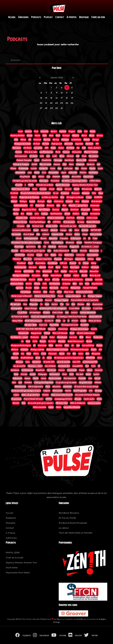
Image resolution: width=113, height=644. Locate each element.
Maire (77, 234)
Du (39, 247)
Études (85, 214)
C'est (44, 354)
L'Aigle (89, 197)
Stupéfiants (25, 177)
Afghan (76, 275)
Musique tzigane (95, 296)
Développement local (70, 325)
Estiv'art (98, 189)
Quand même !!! (95, 317)
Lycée (100, 168)
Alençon (57, 164)
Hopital (68, 391)
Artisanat (66, 284)
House (37, 136)
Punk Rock (70, 218)
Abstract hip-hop (20, 222)
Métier (41, 177)
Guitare (46, 313)
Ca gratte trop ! (86, 382)
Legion (32, 201)
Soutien (31, 255)
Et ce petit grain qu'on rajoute (33, 251)
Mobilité (66, 177)
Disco (71, 164)
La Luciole (38, 148)
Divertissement (70, 378)
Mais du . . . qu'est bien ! (78, 206)
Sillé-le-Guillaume (78, 403)
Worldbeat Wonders (69, 513)
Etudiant (45, 230)
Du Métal (70, 148)
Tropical (73, 263)
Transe (86, 263)
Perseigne (75, 193)
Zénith (36, 378)
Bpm (75, 284)
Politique (23, 201)
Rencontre (94, 271)
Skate (88, 337)
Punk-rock (43, 325)
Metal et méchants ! (56, 218)
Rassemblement (93, 222)
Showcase (70, 243)
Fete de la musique (21, 164)
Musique (65, 140)
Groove (18, 271)
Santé (77, 189)
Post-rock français (60, 333)
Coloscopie (95, 206)
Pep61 (49, 201)
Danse (60, 189)
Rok (73, 304)
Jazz (30, 173)
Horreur (68, 189)
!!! (99, 366)
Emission (86, 193)
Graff (51, 267)
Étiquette (34, 304)
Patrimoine (63, 247)
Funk (45, 136)
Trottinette (98, 337)
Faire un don (98, 17)
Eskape (27, 378)
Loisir (55, 156)
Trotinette (35, 337)
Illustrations (97, 304)
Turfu (35, 341)
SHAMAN (56, 177)
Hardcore (91, 164)
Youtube (82, 378)
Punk (80, 131)
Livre (37, 214)
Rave (101, 193)
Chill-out (63, 263)
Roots (30, 136)
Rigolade (58, 259)
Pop (78, 148)
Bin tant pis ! (16, 304)
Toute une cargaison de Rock (43, 317)
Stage (85, 234)
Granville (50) (49, 362)
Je (64, 321)
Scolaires (65, 193)
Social (52, 189)
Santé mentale (55, 378)
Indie (42, 156)
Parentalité (76, 177)
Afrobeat (95, 267)
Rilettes (81, 304)
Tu (41, 304)
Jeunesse (93, 160)
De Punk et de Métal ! (20, 317)
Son (49, 251)
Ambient (85, 267)
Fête (94, 193)
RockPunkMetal (27, 358)
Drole (99, 399)
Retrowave (75, 267)
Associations (56, 275)
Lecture (74, 313)
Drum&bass (53, 263)
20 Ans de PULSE (67, 518)
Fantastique (26, 292)
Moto (65, 374)
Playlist (48, 17)
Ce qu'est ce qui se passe (66, 382)
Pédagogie (42, 374)
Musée (74, 251)
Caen (28, 362)
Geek (84, 156)
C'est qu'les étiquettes (44, 382)
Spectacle (54, 288)
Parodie (29, 288)
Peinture (15, 358)
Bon (87, 354)
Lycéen (96, 374)
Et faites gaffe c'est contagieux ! (53, 308)
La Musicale (76, 140)
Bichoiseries (87, 189)
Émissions (23, 17)
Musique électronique (79, 329)
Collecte (89, 280)
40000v (49, 399)
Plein (67, 345)
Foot (71, 374)
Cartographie (16, 308)
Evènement (17, 378)
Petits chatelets (40, 407)
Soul (58, 136)
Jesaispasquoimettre (63, 399)
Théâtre (76, 214)
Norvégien (36, 275)
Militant (98, 382)
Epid (81, 284)
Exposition (36, 362)
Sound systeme (21, 300)
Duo (60, 255)
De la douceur (69, 222)
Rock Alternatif (36, 300)
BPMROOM (90, 358)
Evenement (47, 271)
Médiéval (37, 292)
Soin (87, 284)
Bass (51, 136)
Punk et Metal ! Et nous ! (33, 399)
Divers (84, 136)
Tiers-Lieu (17, 148)
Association (20, 173)
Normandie (16, 234)
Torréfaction (55, 284)
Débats (87, 140)
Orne (44, 173)
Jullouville (73, 173)
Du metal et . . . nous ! (90, 247)
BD (49, 222)
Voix (46, 255)
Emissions (15, 370)
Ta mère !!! (49, 321)
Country (43, 189)
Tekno (77, 230)
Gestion (67, 275)
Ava (67, 313)
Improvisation (93, 255)
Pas (74, 354)
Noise (35, 189)
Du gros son (16, 399)
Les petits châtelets (72, 407)
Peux (25, 304)
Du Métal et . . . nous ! (19, 337)
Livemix (94, 329)
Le (22, 341)
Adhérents (11, 538)
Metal (93, 131)
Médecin (54, 230)
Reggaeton (74, 247)
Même (36, 354)
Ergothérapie (97, 284)
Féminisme (93, 173)
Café (45, 284)
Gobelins (28, 382)
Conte (53, 168)
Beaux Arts (94, 251)
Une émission (50, 366)
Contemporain (20, 267)
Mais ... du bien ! (94, 148)
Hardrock (89, 144)
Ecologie (66, 136)
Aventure (52, 329)
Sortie (84, 275)
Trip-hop (47, 140)
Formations (95, 214)
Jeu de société (19, 366)
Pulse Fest (40, 206)
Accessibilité (78, 366)
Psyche (92, 168)
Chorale (24, 374)
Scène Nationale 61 (61, 251)
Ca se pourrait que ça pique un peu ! (26, 391)
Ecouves (56, 210)
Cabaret (46, 234)
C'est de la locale (15, 557)
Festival (63, 131)
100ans (13, 168)
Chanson (85, 201)
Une (58, 206)
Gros (38, 358)
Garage (95, 140)
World (58, 152)
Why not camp (45, 164)
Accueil (12, 17)
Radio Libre (69, 255)
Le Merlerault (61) (90, 362)
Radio (53, 148)
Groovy (100, 136)
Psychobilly (54, 325)
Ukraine (69, 234)
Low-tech (73, 337)
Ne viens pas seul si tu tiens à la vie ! (69, 358)
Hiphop (23, 140)
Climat (19, 238)
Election (59, 345)
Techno (61, 148)
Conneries (80, 255)
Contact (60, 17)
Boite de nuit (95, 275)
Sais (47, 304)
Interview (44, 131)
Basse (53, 255)
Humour (66, 152)
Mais (29, 354)
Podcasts (36, 17)
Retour (43, 341)
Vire (62, 197)
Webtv (59, 407)
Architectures (27, 370)
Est (100, 350)
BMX (81, 337)
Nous (49, 358)
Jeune (43, 378)
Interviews (42, 345)
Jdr (70, 230)
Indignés (47, 391)
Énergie (78, 399)
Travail (67, 214)
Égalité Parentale (63, 185)
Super (94, 350)
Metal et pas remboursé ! (22, 296)
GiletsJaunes (20, 387)
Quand (16, 354)
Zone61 (44, 337)
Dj (79, 263)
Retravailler (54, 173)
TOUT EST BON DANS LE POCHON (75, 533)
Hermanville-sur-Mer (87, 226)
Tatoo (46, 243)
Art (99, 164)
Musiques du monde (23, 144)
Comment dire (64, 366)
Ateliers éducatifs (37, 218)
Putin (93, 366)
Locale (83, 321)
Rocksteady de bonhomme (72, 280)
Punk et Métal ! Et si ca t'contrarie (85, 300)
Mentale (62, 341)
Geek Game (12, 567)
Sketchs (16, 403)
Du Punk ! (52, 341)
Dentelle (83, 251)
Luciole (34, 168)
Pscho (65, 267)
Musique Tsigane (61, 300)
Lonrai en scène (94, 403)
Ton (67, 304)
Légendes (79, 144)
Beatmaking (40, 263)
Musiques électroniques (21, 345)
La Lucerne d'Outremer (21, 230)
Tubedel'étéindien (90, 288)
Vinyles (84, 168)
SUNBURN (98, 197)
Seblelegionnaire (31, 238)
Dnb (38, 234)
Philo (38, 271)
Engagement (36, 333)
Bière (62, 156)
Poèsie (45, 275)
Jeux (77, 201)
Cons (98, 259)
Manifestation (56, 214)
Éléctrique (68, 259)
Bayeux (65, 210)
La (84, 296)
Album (90, 370)
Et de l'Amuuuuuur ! (76, 341)
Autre (81, 354)
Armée (33, 374)
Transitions (40, 370)
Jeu (20, 382)
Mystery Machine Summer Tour (85, 185)
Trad (45, 292)
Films (40, 280)
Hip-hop (56, 140)
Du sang (81, 222)
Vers (28, 341)
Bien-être (28, 259)
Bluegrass (96, 354)
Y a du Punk (98, 308)
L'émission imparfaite (43, 259)
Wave (58, 267)
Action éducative (21, 206)
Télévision (17, 259)
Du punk (15, 251)
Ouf (87, 366)
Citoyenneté (23, 333)
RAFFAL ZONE (13, 552)
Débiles (91, 259)
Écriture (15, 350)
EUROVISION (29, 271)
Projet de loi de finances (29, 197)
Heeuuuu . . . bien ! (35, 366)
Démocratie (58, 391)
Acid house (68, 168)
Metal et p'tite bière (84, 292)
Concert (69, 201)
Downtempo (63, 329)
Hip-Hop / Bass (31, 325)
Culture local (92, 218)
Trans (58, 321)
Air (73, 345)
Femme (62, 370)
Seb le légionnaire (36, 387)
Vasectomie (88, 177)
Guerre (32, 280)
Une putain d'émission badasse (87, 395)
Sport (37, 160)
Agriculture (31, 247)
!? (89, 238)
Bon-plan (80, 374)
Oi (34, 345)
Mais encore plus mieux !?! (62, 395)
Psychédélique (57, 243)
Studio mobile (52, 226)
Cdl (28, 226)
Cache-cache (89, 399)
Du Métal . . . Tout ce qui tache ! (74, 181)
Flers (48, 387)
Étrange (98, 391)
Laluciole (99, 280)
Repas (82, 370)
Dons (16, 374)
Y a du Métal (74, 308)
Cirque (39, 255)
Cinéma (19, 152)
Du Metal (14, 193)
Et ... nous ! (86, 308)
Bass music (69, 292)
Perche (89, 341)
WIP (97, 144)
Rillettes (80, 218)
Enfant (44, 288)
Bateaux (19, 362)
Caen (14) (76, 362)
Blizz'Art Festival (91, 152)
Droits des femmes (18, 280)
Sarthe (29, 284)
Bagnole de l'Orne (29, 210)
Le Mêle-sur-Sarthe (50, 197)
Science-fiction (17, 284)
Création (24, 350)
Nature (16, 210)
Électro (43, 238)
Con (69, 354)
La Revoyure (76, 238)
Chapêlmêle (46, 160)
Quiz (14, 382)
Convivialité (72, 370)
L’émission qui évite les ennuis (25, 181)
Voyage (63, 230)
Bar (88, 304)
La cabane (64, 528)
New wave (33, 267)
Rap (59, 168)
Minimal (42, 267)
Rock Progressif (80, 391)
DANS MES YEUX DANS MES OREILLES (31, 329)
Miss (51, 345)
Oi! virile (56, 280)
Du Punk (46, 144)
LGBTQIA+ (57, 222)
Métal (37, 173)
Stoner (14, 201)
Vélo (65, 164)
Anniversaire (55, 374)
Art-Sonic (27, 148)
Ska (77, 168)
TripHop (47, 333)
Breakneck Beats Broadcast (73, 523)
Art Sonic (33, 156)
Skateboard (62, 337)
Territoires (51, 370)
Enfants (85, 230)
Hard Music (69, 160)
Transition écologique (93, 243)
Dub (86, 131)
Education (57, 387)
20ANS (34, 164)
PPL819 (31, 185)
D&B (46, 148)
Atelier (64, 271)
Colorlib (79, 619)
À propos (72, 17)
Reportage (19, 247)
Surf (56, 271)
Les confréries (88, 345)
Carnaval (21, 226)
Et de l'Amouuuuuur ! (33, 321)
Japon (64, 173)
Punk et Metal (96, 234)
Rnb (22, 214)
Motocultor (77, 152)
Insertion (64, 288)
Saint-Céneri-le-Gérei (21, 189)
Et (43, 358)
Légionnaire (80, 259)
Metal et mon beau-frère (45, 296)
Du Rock (36, 144)
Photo (16, 214)
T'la (62, 304)
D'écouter (53, 354)
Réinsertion (75, 288)
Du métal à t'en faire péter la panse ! (26, 243)
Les (78, 345)
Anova (79, 243)
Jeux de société (63, 362)
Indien (51, 407)
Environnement (21, 156)
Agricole (19, 288)
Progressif (85, 210)
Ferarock (37, 140)
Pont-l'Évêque (44, 210)
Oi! (30, 140)
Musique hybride (37, 350)
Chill (16, 140)
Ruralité (19, 185)
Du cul (56, 193)
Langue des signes (73, 296)
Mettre (55, 304)
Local (20, 131)
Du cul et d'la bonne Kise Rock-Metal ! (36, 193)
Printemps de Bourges (80, 350)
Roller (52, 337)
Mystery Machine (17, 136)
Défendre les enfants (45, 185)
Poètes (37, 284)
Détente (70, 156)
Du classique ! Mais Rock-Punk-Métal (72, 317)
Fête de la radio (31, 152)
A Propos (10, 533)
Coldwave (96, 210)
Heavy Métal (17, 321)
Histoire (76, 136)
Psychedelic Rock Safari (18, 572)
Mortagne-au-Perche (75, 197)
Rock (36, 131)
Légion (16, 395)
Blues (92, 136)
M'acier (75, 321)
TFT (31, 206)
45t (78, 156)
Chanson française (24, 160)
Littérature (59, 201)
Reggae (72, 131)
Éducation (53, 238)
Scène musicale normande (57, 350)
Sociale (45, 395)
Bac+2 (47, 280)
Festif (52, 292)
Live (48, 156)
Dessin (29, 214)
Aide (90, 378)
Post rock (83, 271)
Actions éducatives (88, 313)
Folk (84, 148)
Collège (45, 214)
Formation (55, 181)
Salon (88, 374)
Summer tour (38, 226)
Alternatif (68, 144)
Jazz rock (73, 271)
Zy (58, 619)
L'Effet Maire (95, 181)
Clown (37, 288)
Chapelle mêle (57, 234)
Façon (62, 354)
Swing (94, 263)
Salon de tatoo (95, 321)
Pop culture (93, 156)
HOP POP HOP (96, 230)
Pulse (95, 238)
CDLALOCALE (20, 255)
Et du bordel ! (97, 201)
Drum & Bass (29, 234)
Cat (48, 177)
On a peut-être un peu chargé (86, 387)
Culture (28, 131)
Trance (60, 296)
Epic (34, 177)
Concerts (99, 370)
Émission (50, 206)
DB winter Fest (62, 403)
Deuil (72, 333)
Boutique (84, 17)
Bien (64, 206)
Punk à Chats (58, 313)
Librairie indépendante (86, 333)
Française (64, 238)
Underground (57, 144)
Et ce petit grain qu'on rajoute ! (41, 403)
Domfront (74, 210)
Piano (31, 263)
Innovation (67, 387)
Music (36, 230)
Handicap (52, 247)
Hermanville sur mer (68, 226)
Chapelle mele (22, 218)
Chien (100, 358)
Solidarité (43, 168)
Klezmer (48, 300)
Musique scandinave (21, 275)
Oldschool (80, 164)
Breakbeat (21, 263)
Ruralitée (85, 325)
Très (24, 403)
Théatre (83, 173)
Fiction (99, 345)
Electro (54, 131)
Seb (91, 391)
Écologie (41, 201)
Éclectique (44, 181)
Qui (23, 354)
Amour (97, 378)
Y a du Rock (22, 313)
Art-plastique (35, 313)
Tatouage (58, 160)
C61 (44, 247)
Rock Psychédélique (37, 222)
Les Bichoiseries (46, 152)
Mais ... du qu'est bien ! (31, 395)
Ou (85, 238)
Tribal (59, 292)
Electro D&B (81, 160)
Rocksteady (23, 168)
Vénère (14, 197)
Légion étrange (31, 308)
